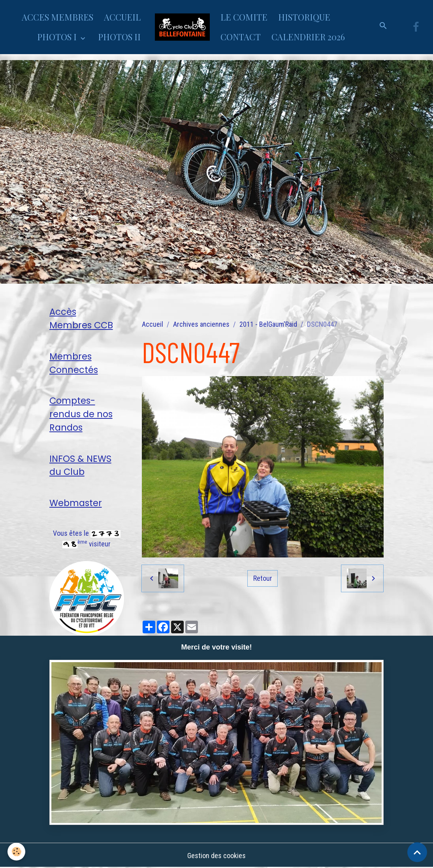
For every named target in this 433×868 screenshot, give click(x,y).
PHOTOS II (119, 37)
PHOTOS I (58, 37)
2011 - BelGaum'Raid (268, 324)
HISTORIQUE (304, 17)
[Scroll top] (417, 852)
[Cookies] (17, 852)
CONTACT (241, 37)
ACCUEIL (122, 17)
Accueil (152, 324)
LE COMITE (244, 17)
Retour (263, 578)
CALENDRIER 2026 (308, 37)
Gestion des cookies (216, 856)
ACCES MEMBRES (57, 17)
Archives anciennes (201, 324)
